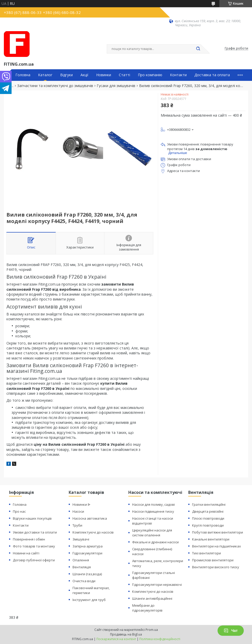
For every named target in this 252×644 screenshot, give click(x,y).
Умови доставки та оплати (35, 532)
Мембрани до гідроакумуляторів (147, 608)
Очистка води (84, 581)
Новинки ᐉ (81, 504)
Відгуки (66, 75)
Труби (77, 525)
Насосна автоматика (90, 518)
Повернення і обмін (29, 539)
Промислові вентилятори (213, 560)
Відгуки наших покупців (32, 518)
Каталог (45, 75)
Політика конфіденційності (160, 639)
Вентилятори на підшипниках (217, 546)
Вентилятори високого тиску (216, 567)
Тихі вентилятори (206, 553)
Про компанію (150, 75)
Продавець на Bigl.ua (126, 634)
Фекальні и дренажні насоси (155, 542)
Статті (124, 75)
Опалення (81, 560)
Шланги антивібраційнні (152, 598)
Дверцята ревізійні (208, 511)
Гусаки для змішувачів (116, 86)
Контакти (178, 75)
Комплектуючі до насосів (93, 532)
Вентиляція (82, 567)
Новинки (104, 75)
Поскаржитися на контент (116, 639)
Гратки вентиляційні (209, 504)
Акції (84, 75)
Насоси (78, 511)
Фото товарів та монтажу (34, 546)
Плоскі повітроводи (208, 518)
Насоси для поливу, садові (154, 504)
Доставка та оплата (212, 75)
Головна (23, 75)
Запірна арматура (88, 546)
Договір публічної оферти (34, 560)
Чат (231, 631)
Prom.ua (152, 630)
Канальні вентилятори (211, 539)
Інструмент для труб (89, 600)
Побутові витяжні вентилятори (218, 532)
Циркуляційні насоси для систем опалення (152, 533)
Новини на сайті (26, 553)
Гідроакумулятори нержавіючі (157, 585)
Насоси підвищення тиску (153, 511)
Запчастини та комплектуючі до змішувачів (55, 86)
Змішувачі (81, 539)
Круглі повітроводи (208, 525)
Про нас (19, 511)
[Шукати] (198, 49)
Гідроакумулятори (87, 553)
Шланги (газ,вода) (87, 574)
